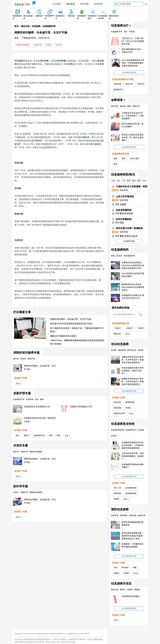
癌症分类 (25, 26)
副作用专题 (21, 486)
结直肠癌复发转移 (123, 424)
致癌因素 (117, 408)
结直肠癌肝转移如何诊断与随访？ (133, 466)
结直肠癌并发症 (121, 584)
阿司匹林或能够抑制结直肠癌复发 (133, 524)
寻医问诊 (71, 16)
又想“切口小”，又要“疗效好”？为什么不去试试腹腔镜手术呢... (133, 41)
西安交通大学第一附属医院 (129, 228)
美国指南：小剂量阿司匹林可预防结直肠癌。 (133, 545)
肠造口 (27, 435)
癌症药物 (84, 4)
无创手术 (141, 84)
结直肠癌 (36, 26)
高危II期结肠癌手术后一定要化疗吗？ (132, 51)
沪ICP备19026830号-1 (56, 634)
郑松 (122, 222)
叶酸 (135, 567)
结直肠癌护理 (49, 26)
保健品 (116, 573)
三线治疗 (141, 328)
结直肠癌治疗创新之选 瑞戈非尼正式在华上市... (133, 297)
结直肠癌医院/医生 (123, 175)
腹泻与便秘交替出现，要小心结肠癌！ (133, 125)
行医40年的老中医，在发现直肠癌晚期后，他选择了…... (133, 456)
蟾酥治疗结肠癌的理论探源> (64, 336)
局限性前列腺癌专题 (26, 353)
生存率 (69, 64)
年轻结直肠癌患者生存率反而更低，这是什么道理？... (133, 371)
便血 (116, 158)
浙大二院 (117, 488)
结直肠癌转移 (131, 488)
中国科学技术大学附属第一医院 (132, 187)
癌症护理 (98, 4)
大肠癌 (126, 573)
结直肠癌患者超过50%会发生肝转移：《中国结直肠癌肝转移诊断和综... (133, 445)
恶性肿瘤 (44, 61)
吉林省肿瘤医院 (124, 210)
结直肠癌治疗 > (121, 26)
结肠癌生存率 (119, 413)
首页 (16, 26)
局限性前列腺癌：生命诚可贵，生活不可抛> (71, 319)
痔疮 (123, 158)
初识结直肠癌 (120, 344)
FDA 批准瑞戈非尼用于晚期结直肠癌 (133, 275)
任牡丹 (134, 236)
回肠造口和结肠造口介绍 (81, 407)
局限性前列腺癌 (23, 45)
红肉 (116, 567)
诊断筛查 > (118, 100)
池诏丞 (130, 213)
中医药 (128, 408)
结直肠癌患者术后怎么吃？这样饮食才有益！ (40, 420)
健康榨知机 (130, 402)
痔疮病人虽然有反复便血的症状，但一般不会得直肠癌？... (133, 137)
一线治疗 (117, 328)
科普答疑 (117, 84)
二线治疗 (129, 328)
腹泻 (116, 164)
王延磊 (123, 204)
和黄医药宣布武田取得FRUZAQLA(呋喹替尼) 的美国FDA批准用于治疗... (133, 265)
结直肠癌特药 (120, 250)
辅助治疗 (117, 334)
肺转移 (116, 499)
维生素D (125, 567)
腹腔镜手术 (118, 90)
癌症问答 (117, 402)
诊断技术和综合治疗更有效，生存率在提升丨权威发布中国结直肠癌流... (133, 360)
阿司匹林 (117, 493)
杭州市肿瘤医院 (124, 219)
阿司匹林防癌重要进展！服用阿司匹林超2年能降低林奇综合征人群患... (133, 536)
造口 (18, 435)
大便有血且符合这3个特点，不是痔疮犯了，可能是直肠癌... (133, 116)
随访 (59, 435)
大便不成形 (134, 158)
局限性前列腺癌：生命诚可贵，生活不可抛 (40, 367)
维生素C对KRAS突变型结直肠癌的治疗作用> (71, 324)
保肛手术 (129, 84)
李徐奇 (128, 236)
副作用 (59, 45)
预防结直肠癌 (120, 509)
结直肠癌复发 (131, 493)
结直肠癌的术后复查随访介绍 (37, 407)
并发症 (48, 45)
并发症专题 (21, 446)
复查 (51, 435)
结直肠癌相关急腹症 (131, 596)
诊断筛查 (39, 16)
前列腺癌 (19, 61)
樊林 (122, 236)
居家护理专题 (22, 393)
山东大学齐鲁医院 (125, 196)
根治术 (86, 137)
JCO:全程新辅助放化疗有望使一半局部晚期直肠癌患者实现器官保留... (133, 63)
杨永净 (123, 213)
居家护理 (37, 45)
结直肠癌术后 (39, 435)
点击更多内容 (129, 241)
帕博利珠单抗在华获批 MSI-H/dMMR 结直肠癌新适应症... (133, 287)
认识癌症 (57, 4)
